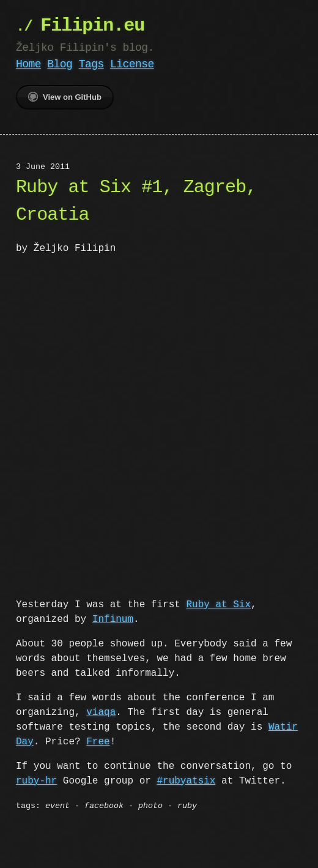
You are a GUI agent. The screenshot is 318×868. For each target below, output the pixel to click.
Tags (91, 64)
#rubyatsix (186, 780)
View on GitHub (65, 97)
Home (28, 64)
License (132, 64)
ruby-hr (36, 780)
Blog (60, 64)
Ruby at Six (218, 604)
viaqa (101, 711)
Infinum (113, 618)
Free (98, 741)
